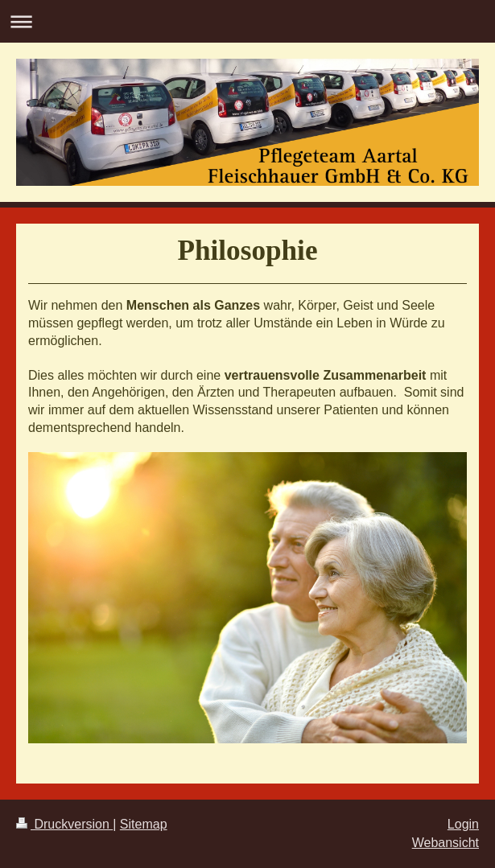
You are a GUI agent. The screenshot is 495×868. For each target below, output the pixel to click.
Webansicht (445, 843)
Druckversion (64, 824)
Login (463, 824)
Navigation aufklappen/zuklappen (248, 21)
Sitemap (144, 824)
